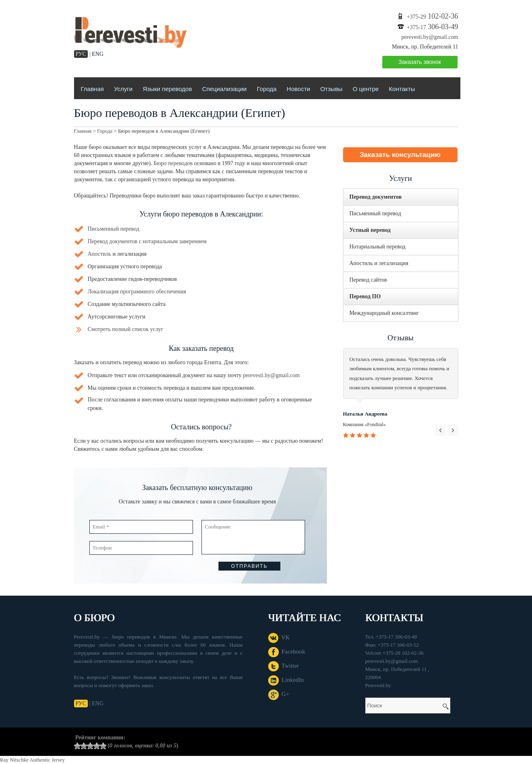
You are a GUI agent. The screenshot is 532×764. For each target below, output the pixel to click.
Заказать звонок (420, 62)
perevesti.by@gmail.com (430, 37)
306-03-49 (432, 27)
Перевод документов (376, 197)
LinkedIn (286, 680)
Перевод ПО (365, 296)
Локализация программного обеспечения (137, 292)
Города (267, 89)
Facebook (287, 652)
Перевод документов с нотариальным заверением (147, 241)
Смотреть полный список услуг (126, 329)
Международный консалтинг (384, 313)
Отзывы (332, 89)
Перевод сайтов (368, 280)
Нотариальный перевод (378, 247)
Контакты (402, 89)
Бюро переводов (173, 163)
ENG (98, 54)
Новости (299, 89)
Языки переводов (167, 89)
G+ (279, 694)
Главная (92, 89)
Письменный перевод (114, 229)
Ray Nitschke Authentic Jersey (32, 760)
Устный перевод (370, 230)
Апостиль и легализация (379, 263)
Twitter (284, 666)
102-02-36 (432, 16)
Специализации (224, 89)
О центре (366, 89)
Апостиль (100, 254)
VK (279, 637)
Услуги (123, 89)
